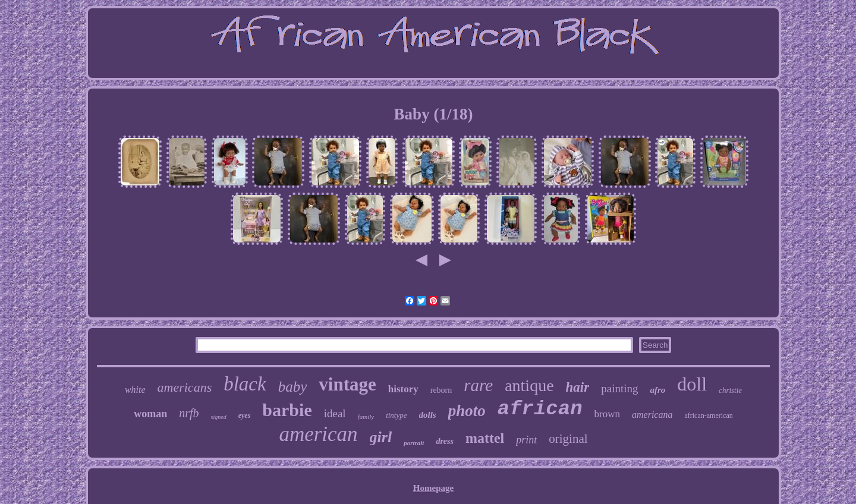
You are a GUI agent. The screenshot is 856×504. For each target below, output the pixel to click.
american (318, 434)
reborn (441, 390)
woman (150, 414)
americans (185, 387)
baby (293, 387)
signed (219, 417)
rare (478, 385)
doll (692, 384)
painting (619, 388)
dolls (428, 415)
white (135, 390)
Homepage (433, 488)
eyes (245, 415)
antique (529, 385)
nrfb (189, 413)
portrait (414, 443)
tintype (396, 415)
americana (652, 415)
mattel (485, 438)
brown (607, 414)
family (366, 417)
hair (578, 387)
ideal (335, 413)
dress (445, 441)
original (568, 439)
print (526, 440)
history (403, 389)
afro (657, 390)
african (540, 409)
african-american (708, 415)
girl (381, 437)
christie (730, 390)
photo (467, 411)
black (245, 384)
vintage (347, 384)
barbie (287, 410)
